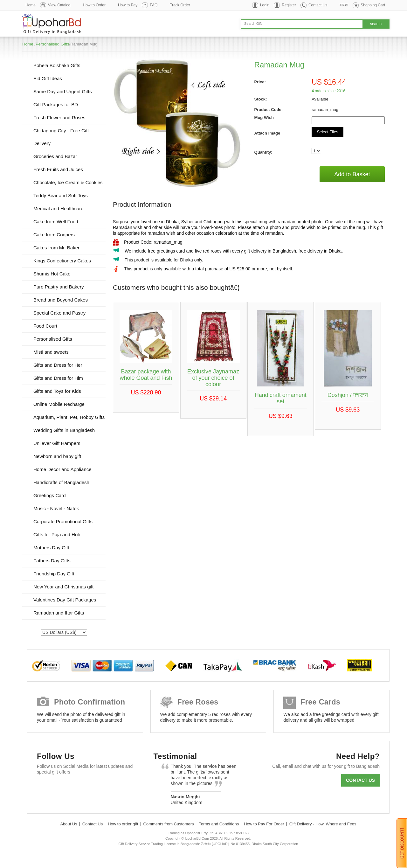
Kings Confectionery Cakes (62, 261)
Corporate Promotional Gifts (63, 521)
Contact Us (318, 5)
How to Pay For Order (264, 824)
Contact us (360, 780)
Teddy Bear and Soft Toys (61, 195)
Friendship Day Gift (54, 574)
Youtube (100, 787)
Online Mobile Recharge (59, 404)
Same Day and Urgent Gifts (62, 91)
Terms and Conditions (219, 824)
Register (289, 5)
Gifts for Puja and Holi (57, 535)
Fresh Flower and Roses (59, 118)
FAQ (154, 5)
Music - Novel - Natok (56, 508)
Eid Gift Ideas (48, 78)
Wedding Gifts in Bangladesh (64, 430)
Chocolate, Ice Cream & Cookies (68, 182)
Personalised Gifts (52, 44)
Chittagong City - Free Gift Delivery (61, 137)
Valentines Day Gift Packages (65, 600)
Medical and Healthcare (59, 208)
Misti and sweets (51, 352)
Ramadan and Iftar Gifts (59, 613)
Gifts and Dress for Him (58, 378)
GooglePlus (82, 787)
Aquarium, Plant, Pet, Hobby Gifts (69, 417)
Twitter (63, 787)
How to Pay (128, 5)
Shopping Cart (373, 5)
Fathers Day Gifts (52, 561)
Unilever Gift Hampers (57, 443)
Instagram (118, 787)
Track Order (180, 5)
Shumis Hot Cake (52, 274)
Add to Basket (352, 174)
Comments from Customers (169, 824)
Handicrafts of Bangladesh (61, 482)
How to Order (94, 5)
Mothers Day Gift (51, 548)
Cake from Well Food (56, 222)
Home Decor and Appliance (62, 469)
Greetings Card (50, 495)
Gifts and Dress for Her (58, 365)
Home (31, 5)
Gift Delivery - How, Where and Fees (323, 824)
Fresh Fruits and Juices (58, 169)
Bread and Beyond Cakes (61, 300)
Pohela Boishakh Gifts (57, 65)
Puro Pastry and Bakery (59, 287)
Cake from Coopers (54, 235)
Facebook (45, 787)
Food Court (45, 326)
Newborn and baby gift (57, 456)
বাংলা (344, 5)
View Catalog (59, 5)
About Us (69, 824)
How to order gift (123, 824)
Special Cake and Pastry (59, 313)
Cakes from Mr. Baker (56, 248)
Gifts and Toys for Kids (57, 391)
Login (265, 5)
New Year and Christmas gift (63, 587)
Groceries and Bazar (55, 156)
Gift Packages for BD (56, 104)
